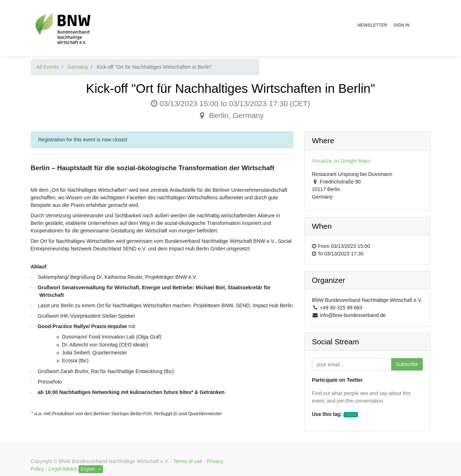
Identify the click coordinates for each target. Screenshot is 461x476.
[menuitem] (373, 25)
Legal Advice (63, 469)
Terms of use (188, 461)
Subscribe (407, 364)
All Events (48, 67)
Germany (78, 67)
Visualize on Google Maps (341, 161)
